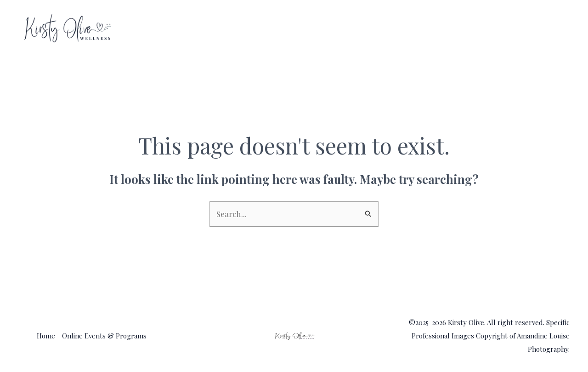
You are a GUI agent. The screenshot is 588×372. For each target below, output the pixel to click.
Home (413, 29)
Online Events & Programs (501, 29)
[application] (557, 29)
